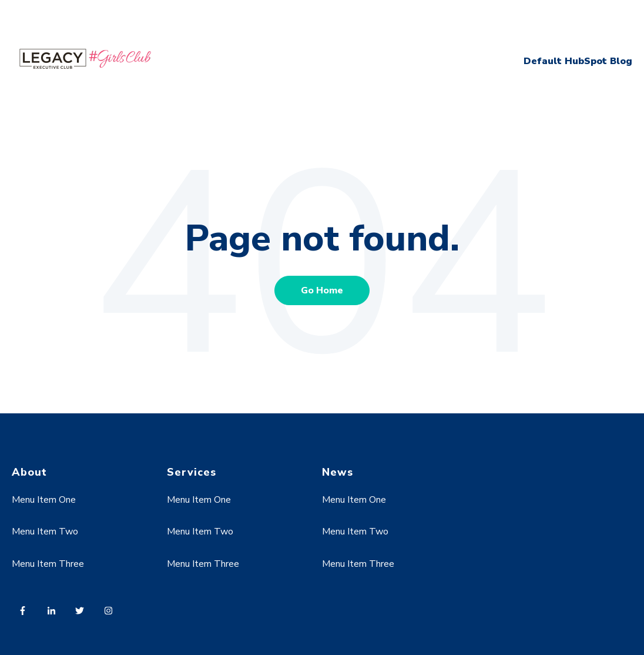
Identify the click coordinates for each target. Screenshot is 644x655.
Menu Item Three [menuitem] (48, 564)
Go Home (322, 290)
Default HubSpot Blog (578, 61)
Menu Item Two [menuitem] (45, 532)
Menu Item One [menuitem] (44, 500)
